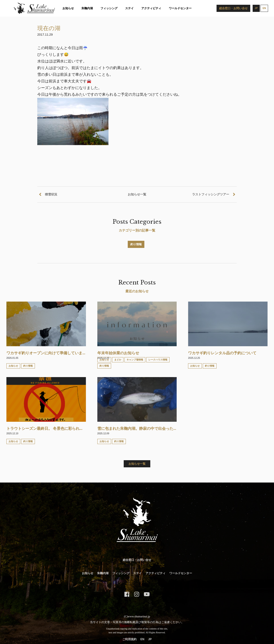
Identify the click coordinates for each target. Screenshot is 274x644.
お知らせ (68, 8)
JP (150, 639)
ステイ (129, 8)
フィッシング (109, 8)
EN (142, 639)
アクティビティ (151, 8)
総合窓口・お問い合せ (137, 560)
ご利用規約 (129, 639)
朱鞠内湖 (87, 8)
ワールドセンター (180, 8)
